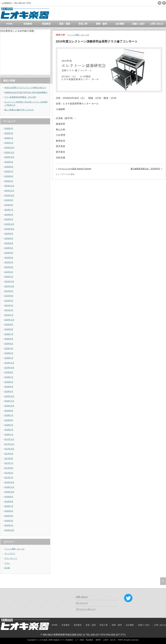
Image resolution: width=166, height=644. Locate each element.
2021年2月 (9, 310)
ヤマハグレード (11, 558)
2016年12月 (9, 482)
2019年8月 (9, 372)
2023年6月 (9, 243)
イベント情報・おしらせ (78, 35)
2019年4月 (9, 391)
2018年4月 (9, 425)
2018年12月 (9, 396)
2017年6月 (9, 468)
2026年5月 (9, 128)
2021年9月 (9, 291)
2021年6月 (9, 301)
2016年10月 (9, 492)
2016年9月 (9, 497)
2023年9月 (9, 234)
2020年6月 (9, 339)
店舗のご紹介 (138, 24)
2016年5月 (9, 516)
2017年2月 (9, 473)
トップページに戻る (66, 174)
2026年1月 (9, 143)
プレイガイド (10, 553)
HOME (9, 24)
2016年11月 (9, 487)
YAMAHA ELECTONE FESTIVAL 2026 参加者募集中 (26, 92)
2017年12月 (9, 439)
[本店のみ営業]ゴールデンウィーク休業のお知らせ (25, 88)
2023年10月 (9, 229)
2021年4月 (9, 305)
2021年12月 (9, 281)
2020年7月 (9, 334)
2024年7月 (9, 210)
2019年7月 (9, 377)
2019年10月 (9, 368)
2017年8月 (9, 458)
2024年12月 (9, 186)
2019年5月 (9, 387)
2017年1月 (9, 477)
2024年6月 (9, 215)
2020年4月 (9, 348)
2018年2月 (9, 430)
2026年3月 (9, 133)
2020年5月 (9, 344)
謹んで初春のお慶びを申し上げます (19, 110)
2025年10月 (9, 157)
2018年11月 (9, 401)
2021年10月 (9, 286)
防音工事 (83, 24)
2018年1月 (9, 434)
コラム (7, 563)
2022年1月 (9, 277)
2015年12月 (9, 530)
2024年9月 (9, 200)
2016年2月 (9, 525)
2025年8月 (9, 167)
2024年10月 (9, 195)
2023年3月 (9, 253)
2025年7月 (9, 171)
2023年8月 (9, 238)
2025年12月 (9, 148)
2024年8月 (9, 205)
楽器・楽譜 (65, 24)
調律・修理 (101, 24)
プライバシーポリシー (86, 609)
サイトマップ (82, 603)
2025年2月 (9, 181)
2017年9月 (9, 454)
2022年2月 (9, 272)
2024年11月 (9, 191)
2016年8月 (9, 501)
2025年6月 (9, 176)
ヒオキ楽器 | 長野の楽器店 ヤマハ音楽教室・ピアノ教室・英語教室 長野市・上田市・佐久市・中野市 (80, 640)
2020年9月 (9, 324)
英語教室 (46, 24)
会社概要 (120, 24)
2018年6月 (9, 420)
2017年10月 (9, 449)
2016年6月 (9, 511)
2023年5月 (9, 248)
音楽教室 (28, 24)
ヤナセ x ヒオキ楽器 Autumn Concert (75, 169)
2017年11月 (9, 444)
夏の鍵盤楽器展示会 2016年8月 (145, 169)
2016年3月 (9, 521)
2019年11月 (9, 363)
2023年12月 (9, 224)
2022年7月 (9, 262)
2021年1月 (9, 315)
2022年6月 (9, 267)
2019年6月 (9, 382)
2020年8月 (9, 329)
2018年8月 (9, 411)
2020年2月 (9, 353)
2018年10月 (9, 406)
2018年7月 (9, 415)
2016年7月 (9, 506)
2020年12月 (9, 320)
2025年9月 (9, 162)
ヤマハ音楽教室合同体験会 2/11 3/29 (20, 97)
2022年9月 (9, 258)
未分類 (7, 568)
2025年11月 (9, 152)
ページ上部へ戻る (163, 581)
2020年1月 (9, 358)
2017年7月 (9, 463)
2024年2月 (9, 219)
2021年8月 (9, 296)
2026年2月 (9, 138)
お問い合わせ (157, 24)
